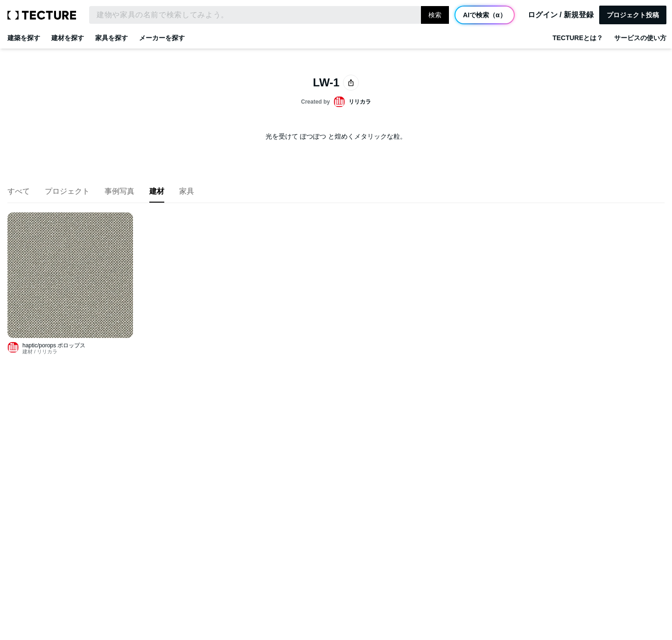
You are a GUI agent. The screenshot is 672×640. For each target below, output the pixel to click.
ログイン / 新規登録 (561, 15)
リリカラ (47, 352)
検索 (435, 15)
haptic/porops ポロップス (54, 345)
